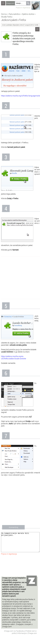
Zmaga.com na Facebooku (14, 635)
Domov (4, 14)
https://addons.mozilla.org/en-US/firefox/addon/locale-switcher (14, 357)
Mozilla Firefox (7, 17)
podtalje (9, 25)
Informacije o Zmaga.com (27, 637)
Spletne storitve (28, 14)
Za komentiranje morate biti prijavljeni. (20, 544)
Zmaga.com (10, 3)
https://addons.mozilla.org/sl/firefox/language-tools (21, 96)
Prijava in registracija (23, 8)
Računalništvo (14, 14)
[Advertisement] (20, 278)
